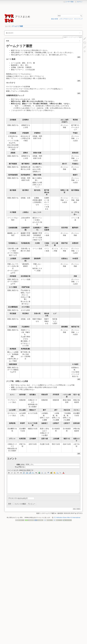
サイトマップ (78, 19)
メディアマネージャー (66, 19)
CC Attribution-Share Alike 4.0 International (67, 518)
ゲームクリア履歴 (17, 26)
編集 (79, 57)
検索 (81, 16)
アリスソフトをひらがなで (18, 498)
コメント (12, 459)
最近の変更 (55, 19)
